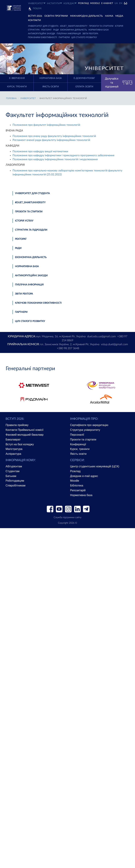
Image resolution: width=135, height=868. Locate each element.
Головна (11, 98)
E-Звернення (17, 78)
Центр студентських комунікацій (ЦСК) (95, 466)
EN (121, 3)
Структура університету (85, 430)
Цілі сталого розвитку (84, 37)
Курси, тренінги (17, 87)
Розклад (75, 471)
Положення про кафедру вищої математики (40, 151)
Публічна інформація (69, 34)
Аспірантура (13, 454)
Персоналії (77, 435)
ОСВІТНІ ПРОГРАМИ (56, 16)
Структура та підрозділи (31, 230)
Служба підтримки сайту (67, 517)
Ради (56, 30)
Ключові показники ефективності (38, 303)
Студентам (13, 471)
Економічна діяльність (74, 30)
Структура (34, 30)
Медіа (119, 16)
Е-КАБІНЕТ (107, 3)
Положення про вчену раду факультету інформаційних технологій (54, 136)
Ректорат (47, 30)
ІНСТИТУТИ (55, 3)
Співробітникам (16, 486)
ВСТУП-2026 (35, 16)
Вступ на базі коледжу (20, 444)
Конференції (78, 444)
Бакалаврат (13, 440)
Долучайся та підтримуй (119, 83)
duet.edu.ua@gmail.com (101, 336)
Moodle (95, 3)
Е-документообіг (84, 78)
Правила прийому (17, 425)
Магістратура (14, 449)
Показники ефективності (43, 37)
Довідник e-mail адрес (84, 476)
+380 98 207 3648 (68, 348)
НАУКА (109, 16)
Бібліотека (77, 486)
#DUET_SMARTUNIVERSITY (74, 26)
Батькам (11, 476)
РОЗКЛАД (83, 3)
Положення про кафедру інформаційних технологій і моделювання (55, 159)
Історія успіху (24, 221)
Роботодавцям (15, 481)
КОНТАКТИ (34, 20)
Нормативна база (99, 30)
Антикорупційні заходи (42, 34)
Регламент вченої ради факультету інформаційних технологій (51, 140)
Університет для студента (43, 26)
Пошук (37, 9)
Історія (119, 26)
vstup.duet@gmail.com (114, 344)
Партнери (64, 37)
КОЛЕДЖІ (70, 3)
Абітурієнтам (14, 466)
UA (116, 3)
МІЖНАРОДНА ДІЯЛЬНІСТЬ (87, 16)
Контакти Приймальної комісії (25, 430)
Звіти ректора (90, 34)
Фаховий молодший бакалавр (25, 435)
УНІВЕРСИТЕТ (37, 3)
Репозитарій (78, 490)
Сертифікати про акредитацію (89, 425)
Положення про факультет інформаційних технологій (46, 125)
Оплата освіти (84, 87)
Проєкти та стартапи (101, 26)
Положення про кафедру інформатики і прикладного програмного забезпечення (63, 155)
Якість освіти (51, 87)
